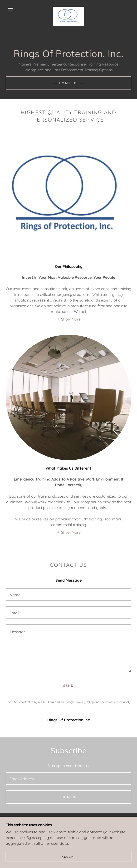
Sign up (68, 797)
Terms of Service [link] (111, 702)
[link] (68, 9)
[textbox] (68, 594)
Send (68, 686)
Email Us (68, 83)
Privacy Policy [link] (85, 702)
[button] (12, 9)
